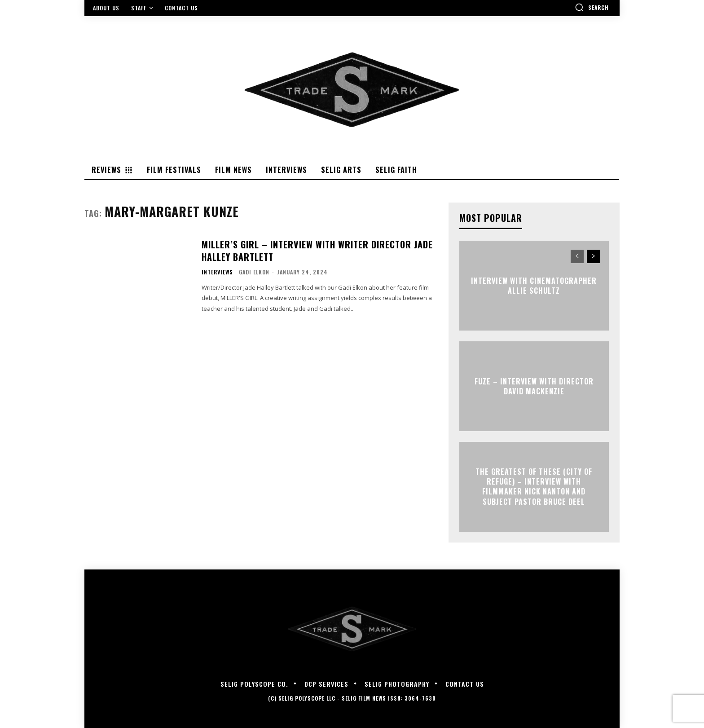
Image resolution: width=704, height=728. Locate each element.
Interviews (217, 272)
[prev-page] (577, 256)
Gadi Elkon (254, 272)
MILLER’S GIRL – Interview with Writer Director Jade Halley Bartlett (317, 251)
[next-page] (593, 256)
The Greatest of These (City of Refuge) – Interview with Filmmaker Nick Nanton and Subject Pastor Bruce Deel (534, 487)
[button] (592, 7)
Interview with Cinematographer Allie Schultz (534, 285)
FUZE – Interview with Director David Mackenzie (534, 386)
